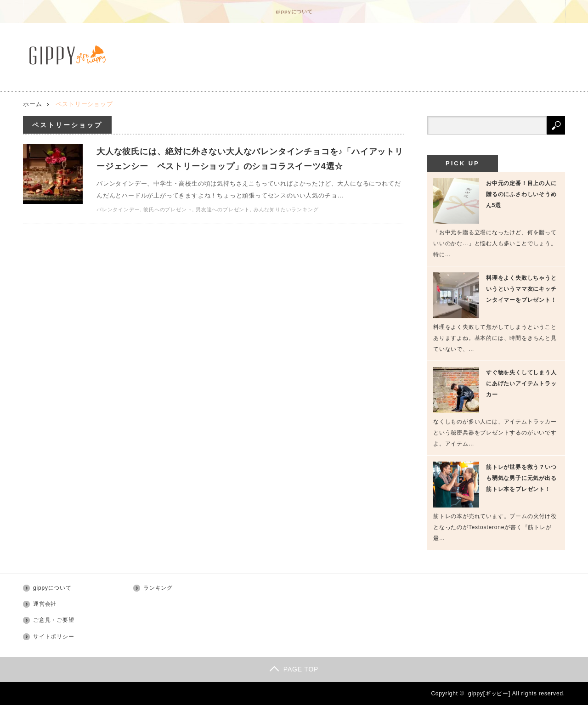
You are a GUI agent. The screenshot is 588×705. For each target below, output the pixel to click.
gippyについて (294, 11)
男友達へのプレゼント (223, 209)
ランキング (158, 588)
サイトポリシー (54, 637)
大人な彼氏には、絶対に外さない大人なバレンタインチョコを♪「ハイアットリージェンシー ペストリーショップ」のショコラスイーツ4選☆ (250, 159)
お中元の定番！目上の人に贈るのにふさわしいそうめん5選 (521, 194)
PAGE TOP (294, 669)
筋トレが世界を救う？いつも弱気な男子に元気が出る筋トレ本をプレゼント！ (521, 478)
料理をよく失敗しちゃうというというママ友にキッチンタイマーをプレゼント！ (521, 289)
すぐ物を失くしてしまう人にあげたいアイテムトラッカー (521, 384)
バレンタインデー (118, 209)
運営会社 (45, 604)
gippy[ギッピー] (489, 694)
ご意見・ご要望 (54, 620)
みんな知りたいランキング (286, 209)
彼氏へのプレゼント (168, 209)
